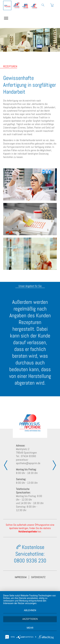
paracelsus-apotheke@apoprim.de (28, 461)
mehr (30, 628)
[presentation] (6, 465)
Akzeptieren (30, 619)
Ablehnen (30, 610)
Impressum (21, 577)
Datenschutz (38, 577)
